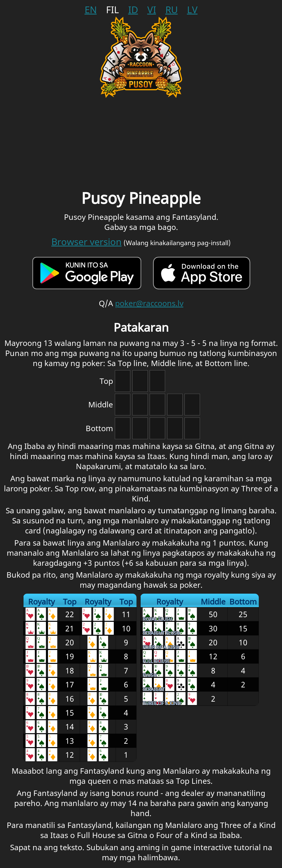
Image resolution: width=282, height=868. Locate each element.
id (133, 10)
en (91, 10)
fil (112, 10)
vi (152, 10)
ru (172, 10)
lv (192, 10)
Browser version (86, 242)
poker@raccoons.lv (149, 303)
